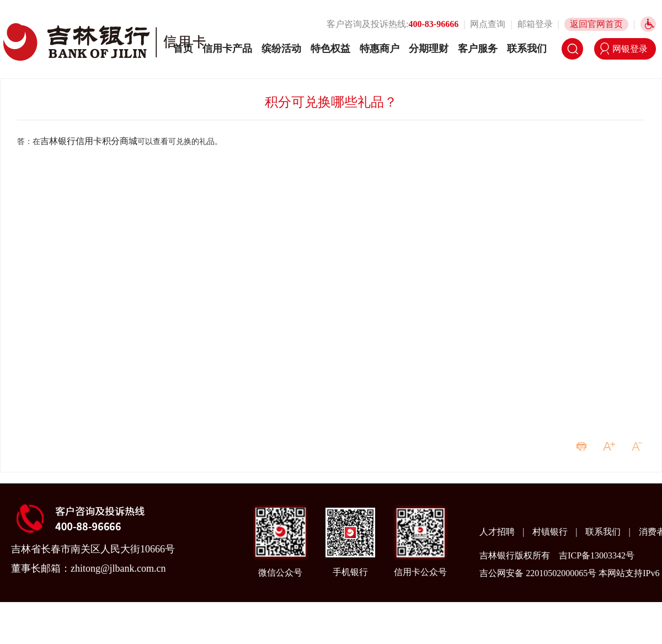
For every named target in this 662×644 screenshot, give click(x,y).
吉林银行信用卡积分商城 (89, 141)
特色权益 (330, 49)
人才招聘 (498, 532)
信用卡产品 (227, 49)
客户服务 (478, 49)
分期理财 (429, 49)
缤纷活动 (281, 49)
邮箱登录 (535, 24)
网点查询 (488, 24)
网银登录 (630, 49)
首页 (183, 49)
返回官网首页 (596, 24)
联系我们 (527, 49)
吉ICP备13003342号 (597, 555)
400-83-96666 (434, 24)
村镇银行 (551, 532)
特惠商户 (380, 49)
